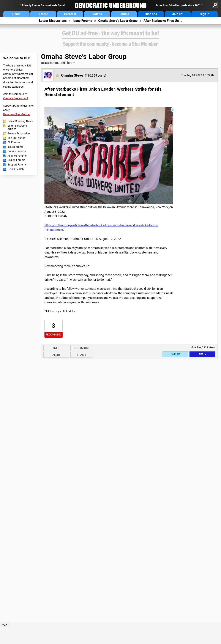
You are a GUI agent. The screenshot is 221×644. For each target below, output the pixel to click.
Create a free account (16, 98)
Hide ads (151, 14)
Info (56, 348)
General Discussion (19, 134)
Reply (202, 354)
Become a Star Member (17, 114)
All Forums (14, 142)
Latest (43, 14)
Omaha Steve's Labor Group (118, 21)
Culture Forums (17, 151)
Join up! (178, 14)
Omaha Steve (72, 75)
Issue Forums (82, 21)
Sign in (205, 14)
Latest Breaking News (20, 121)
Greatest (70, 14)
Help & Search (16, 169)
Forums (124, 14)
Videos (97, 14)
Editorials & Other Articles (18, 128)
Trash (81, 355)
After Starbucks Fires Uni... (163, 21)
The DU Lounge (16, 138)
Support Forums (17, 165)
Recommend (54, 335)
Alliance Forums (17, 156)
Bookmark (81, 348)
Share (175, 354)
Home (16, 14)
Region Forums (16, 160)
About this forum (64, 63)
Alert (56, 355)
